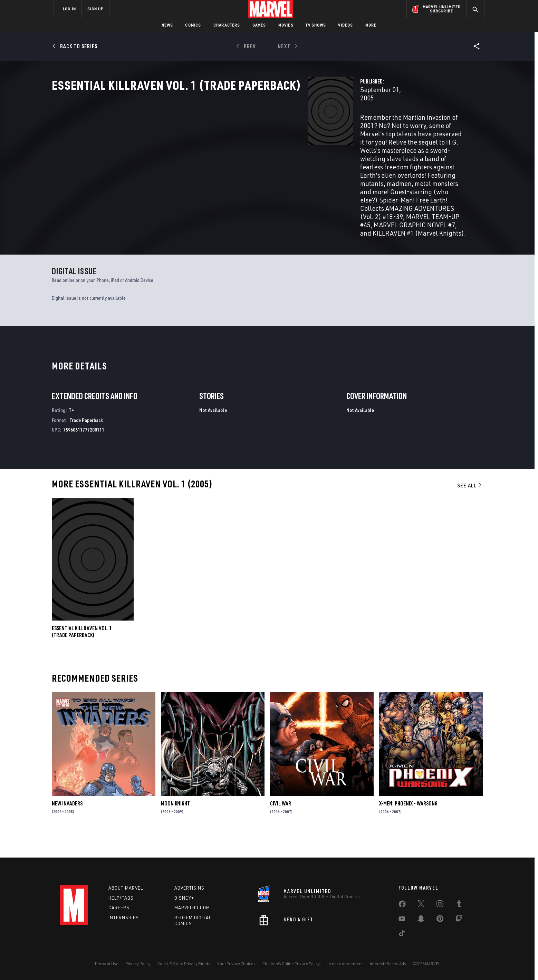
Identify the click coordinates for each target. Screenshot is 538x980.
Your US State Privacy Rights (184, 964)
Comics (193, 25)
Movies (286, 25)
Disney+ (184, 898)
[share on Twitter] (421, 905)
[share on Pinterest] (440, 920)
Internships (124, 918)
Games (259, 25)
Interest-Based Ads (388, 964)
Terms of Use (106, 964)
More (371, 25)
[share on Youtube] (402, 920)
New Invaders (67, 824)
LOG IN (69, 9)
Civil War (281, 824)
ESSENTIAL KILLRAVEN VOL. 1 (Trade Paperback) (82, 653)
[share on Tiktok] (402, 934)
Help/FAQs (121, 898)
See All (470, 506)
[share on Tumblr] (459, 905)
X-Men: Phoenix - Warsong (408, 824)
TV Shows (316, 25)
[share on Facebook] (402, 905)
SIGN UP (95, 9)
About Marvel (126, 888)
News (167, 25)
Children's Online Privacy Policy (291, 964)
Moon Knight (175, 824)
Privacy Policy (138, 964)
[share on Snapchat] (421, 920)
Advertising (189, 888)
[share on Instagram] (440, 905)
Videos (345, 25)
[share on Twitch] (459, 920)
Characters (227, 25)
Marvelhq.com (192, 908)
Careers (119, 908)
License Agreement (345, 964)
